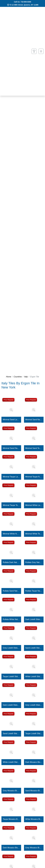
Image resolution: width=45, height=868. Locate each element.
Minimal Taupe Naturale (34, 477)
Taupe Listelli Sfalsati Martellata (11, 676)
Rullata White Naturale (11, 619)
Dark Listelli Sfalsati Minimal (11, 705)
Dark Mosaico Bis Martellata (34, 762)
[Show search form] (34, 51)
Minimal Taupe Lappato (11, 477)
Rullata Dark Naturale (11, 562)
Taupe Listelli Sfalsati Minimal (34, 733)
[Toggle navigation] (41, 51)
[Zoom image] (11, 410)
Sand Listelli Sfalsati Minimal (11, 733)
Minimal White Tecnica (34, 534)
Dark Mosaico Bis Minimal (11, 848)
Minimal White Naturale (11, 534)
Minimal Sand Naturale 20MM (11, 448)
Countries (18, 377)
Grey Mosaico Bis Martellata (11, 791)
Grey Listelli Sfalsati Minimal (34, 705)
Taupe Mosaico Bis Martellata (11, 819)
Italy (26, 377)
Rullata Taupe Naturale (34, 591)
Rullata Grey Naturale (34, 562)
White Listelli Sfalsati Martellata (34, 676)
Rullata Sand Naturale (11, 591)
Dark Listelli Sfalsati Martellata (34, 619)
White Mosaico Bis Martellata (34, 819)
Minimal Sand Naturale (34, 420)
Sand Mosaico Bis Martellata (34, 791)
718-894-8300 (26, 2)
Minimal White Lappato (34, 505)
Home (9, 377)
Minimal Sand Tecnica (34, 448)
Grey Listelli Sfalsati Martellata (11, 648)
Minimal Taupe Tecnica (11, 505)
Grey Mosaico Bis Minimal (34, 848)
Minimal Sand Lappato (11, 420)
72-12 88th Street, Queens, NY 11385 (24, 5)
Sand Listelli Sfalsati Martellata (34, 648)
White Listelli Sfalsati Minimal (11, 762)
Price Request (8, 400)
